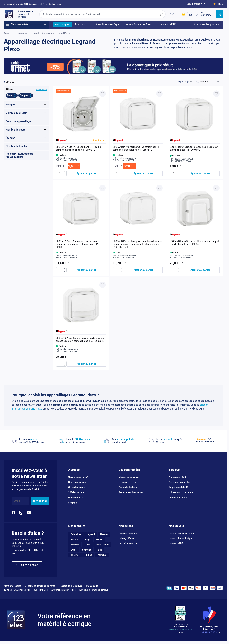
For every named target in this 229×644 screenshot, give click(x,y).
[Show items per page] (184, 82)
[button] (99, 140)
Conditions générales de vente (40, 586)
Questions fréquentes (180, 482)
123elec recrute (76, 492)
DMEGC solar (102, 545)
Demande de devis (128, 487)
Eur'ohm (75, 540)
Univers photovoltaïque (181, 538)
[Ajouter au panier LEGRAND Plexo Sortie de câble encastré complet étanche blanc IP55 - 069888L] (200, 270)
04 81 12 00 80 (27, 565)
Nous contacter (76, 498)
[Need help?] (197, 4)
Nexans (104, 534)
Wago (74, 550)
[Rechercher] (162, 14)
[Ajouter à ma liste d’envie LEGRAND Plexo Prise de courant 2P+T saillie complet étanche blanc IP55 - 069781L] (103, 94)
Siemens (86, 550)
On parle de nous (77, 487)
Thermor (75, 555)
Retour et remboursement (131, 492)
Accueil (8, 33)
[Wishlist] (174, 14)
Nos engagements (77, 482)
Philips (88, 555)
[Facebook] (13, 513)
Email (17, 501)
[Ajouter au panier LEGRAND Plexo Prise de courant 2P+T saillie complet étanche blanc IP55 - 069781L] (86, 173)
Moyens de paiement (129, 477)
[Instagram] (21, 513)
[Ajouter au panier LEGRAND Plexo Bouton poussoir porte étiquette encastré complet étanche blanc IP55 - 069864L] (86, 364)
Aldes (87, 545)
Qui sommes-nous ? (78, 477)
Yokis (99, 550)
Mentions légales (12, 586)
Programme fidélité (178, 487)
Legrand (35, 33)
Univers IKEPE (176, 543)
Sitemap (73, 503)
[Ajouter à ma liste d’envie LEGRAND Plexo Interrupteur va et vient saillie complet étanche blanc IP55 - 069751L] (159, 94)
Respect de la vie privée (71, 586)
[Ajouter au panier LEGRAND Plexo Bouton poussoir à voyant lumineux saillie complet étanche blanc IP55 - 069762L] (86, 270)
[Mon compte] (204, 14)
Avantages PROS (177, 477)
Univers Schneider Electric (182, 533)
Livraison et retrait (128, 482)
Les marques (21, 33)
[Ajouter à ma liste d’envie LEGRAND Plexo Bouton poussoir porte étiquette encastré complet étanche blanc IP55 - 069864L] (103, 285)
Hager (88, 540)
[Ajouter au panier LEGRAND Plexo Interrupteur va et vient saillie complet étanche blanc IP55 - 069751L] (143, 173)
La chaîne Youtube (128, 543)
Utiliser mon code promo (181, 492)
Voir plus (102, 555)
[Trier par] (210, 82)
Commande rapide (178, 498)
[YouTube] (29, 513)
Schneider (76, 534)
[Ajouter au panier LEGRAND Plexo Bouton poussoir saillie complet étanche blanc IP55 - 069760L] (200, 173)
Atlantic (75, 545)
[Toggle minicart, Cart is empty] (220, 14)
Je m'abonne (40, 501)
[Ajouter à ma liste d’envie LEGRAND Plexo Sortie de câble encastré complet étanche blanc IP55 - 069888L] (216, 188)
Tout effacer (41, 90)
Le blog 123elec (126, 538)
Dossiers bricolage (128, 533)
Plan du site (92, 586)
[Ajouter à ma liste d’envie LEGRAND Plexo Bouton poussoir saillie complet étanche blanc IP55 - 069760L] (216, 94)
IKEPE (99, 540)
